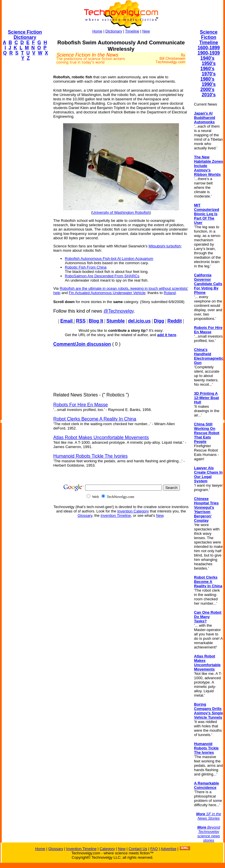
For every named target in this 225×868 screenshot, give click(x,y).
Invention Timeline (116, 515)
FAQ (154, 849)
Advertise (169, 849)
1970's (208, 74)
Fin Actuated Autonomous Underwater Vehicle (107, 293)
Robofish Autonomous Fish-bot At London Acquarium (109, 259)
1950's (208, 63)
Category (107, 849)
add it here (167, 335)
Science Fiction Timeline (209, 37)
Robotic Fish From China (86, 267)
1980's (207, 79)
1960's (207, 69)
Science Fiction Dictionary (25, 35)
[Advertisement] (25, 153)
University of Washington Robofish (121, 212)
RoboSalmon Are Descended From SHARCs (102, 276)
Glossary (85, 515)
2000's (207, 89)
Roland (170, 293)
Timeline (132, 31)
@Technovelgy (118, 311)
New (146, 31)
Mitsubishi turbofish (165, 246)
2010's (208, 95)
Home (97, 31)
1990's (208, 84)
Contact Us (138, 849)
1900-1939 (209, 53)
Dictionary (114, 31)
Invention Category (133, 511)
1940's (207, 58)
